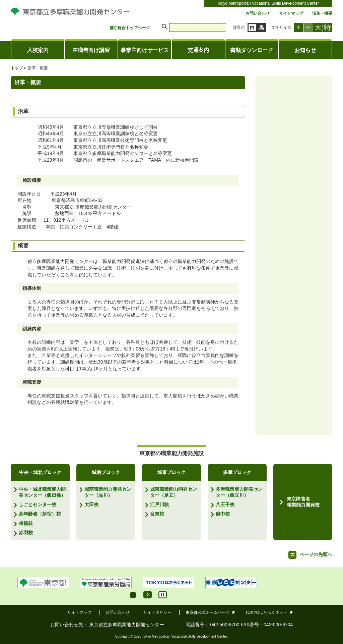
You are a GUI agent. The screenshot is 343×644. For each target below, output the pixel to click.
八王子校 (225, 504)
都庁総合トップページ (130, 28)
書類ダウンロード (252, 50)
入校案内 (38, 50)
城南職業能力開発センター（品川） (108, 492)
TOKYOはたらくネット (266, 612)
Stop (163, 595)
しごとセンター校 (38, 504)
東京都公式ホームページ (208, 612)
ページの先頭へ (316, 554)
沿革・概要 (322, 14)
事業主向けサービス (145, 50)
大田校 (91, 504)
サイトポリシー (157, 612)
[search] (198, 28)
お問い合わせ (258, 14)
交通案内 (198, 50)
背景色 (239, 28)
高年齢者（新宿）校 (40, 514)
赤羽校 (26, 533)
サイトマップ (291, 14)
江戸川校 (159, 504)
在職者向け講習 (91, 50)
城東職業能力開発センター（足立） (174, 492)
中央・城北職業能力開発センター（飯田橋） (42, 492)
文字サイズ (281, 28)
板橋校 (26, 523)
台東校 (157, 514)
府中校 (223, 514)
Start (148, 595)
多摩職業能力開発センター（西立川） (239, 492)
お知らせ (305, 50)
